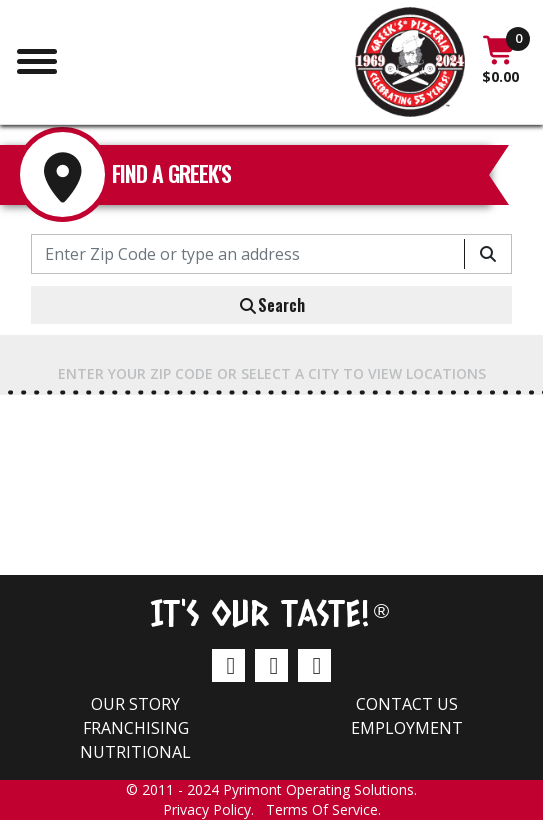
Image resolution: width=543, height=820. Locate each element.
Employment (407, 728)
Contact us (407, 704)
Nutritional (135, 752)
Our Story (135, 704)
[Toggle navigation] (37, 59)
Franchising (136, 728)
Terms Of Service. (323, 809)
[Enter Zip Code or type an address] (248, 254)
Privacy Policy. (214, 809)
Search (271, 305)
